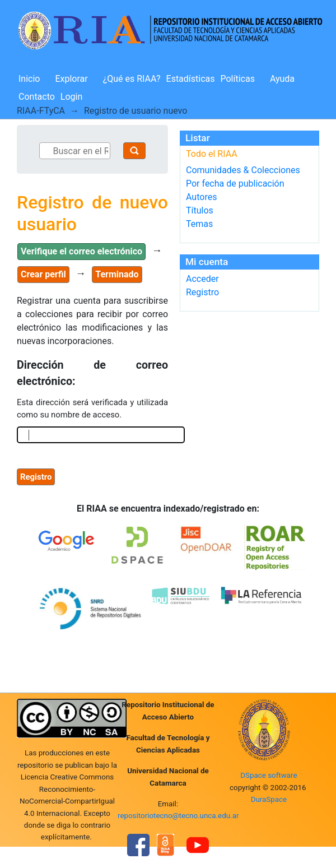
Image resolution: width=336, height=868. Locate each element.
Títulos (200, 210)
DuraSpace (269, 799)
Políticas (238, 79)
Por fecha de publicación (235, 184)
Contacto (37, 97)
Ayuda (282, 79)
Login (71, 97)
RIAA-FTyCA (41, 111)
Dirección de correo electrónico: (92, 373)
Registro (202, 292)
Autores (201, 197)
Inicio (29, 79)
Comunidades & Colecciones (243, 170)
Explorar (71, 79)
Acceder (202, 279)
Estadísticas (191, 79)
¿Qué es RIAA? (132, 79)
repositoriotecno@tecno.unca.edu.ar (178, 816)
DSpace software (269, 775)
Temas (199, 224)
